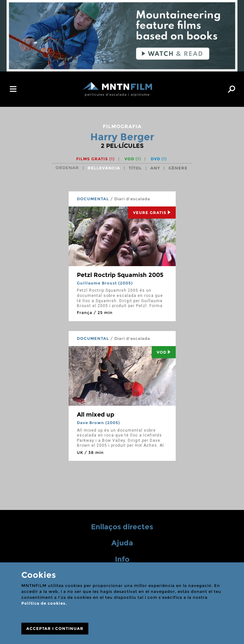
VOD (133, 159)
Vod (164, 352)
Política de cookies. (44, 603)
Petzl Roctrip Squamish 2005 (120, 275)
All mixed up (96, 415)
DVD (159, 159)
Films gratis (95, 159)
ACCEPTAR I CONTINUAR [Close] (55, 628)
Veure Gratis (152, 213)
